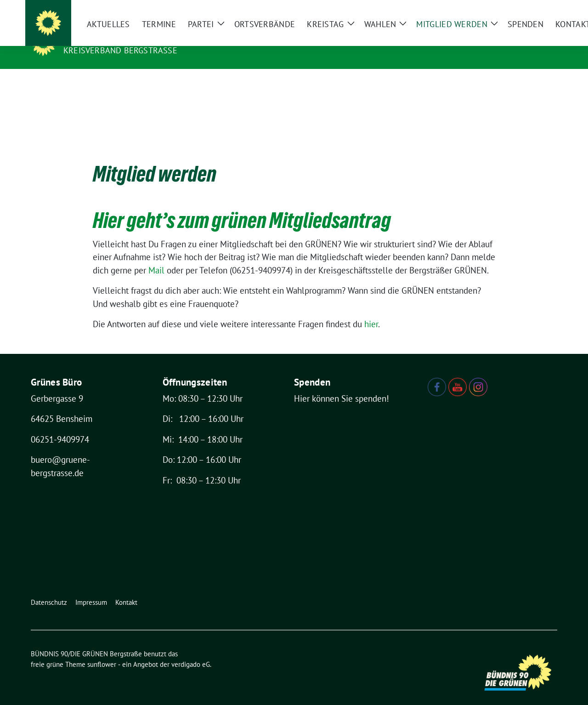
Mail (158, 256)
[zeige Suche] (541, 9)
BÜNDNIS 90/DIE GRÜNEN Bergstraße (153, 37)
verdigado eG (191, 650)
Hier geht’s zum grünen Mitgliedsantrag (242, 206)
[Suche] (528, 9)
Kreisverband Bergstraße (120, 50)
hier (371, 310)
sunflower (102, 650)
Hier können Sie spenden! (342, 384)
